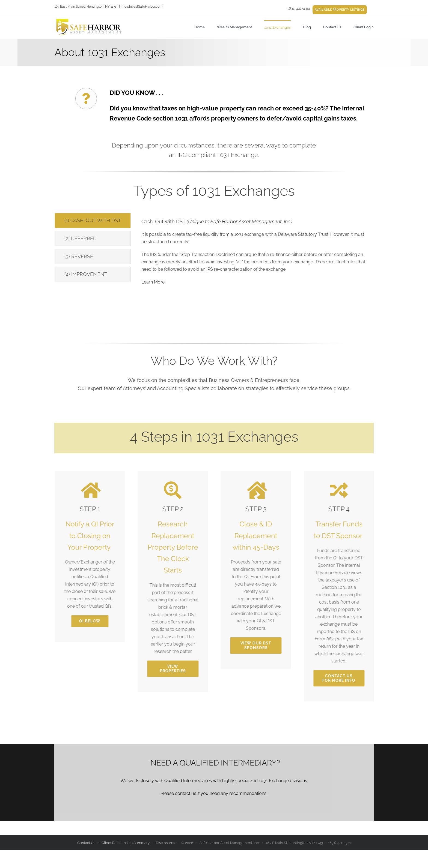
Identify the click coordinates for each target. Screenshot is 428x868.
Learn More (153, 282)
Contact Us (87, 843)
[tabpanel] (256, 252)
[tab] (93, 221)
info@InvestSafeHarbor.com (142, 7)
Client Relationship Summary (126, 843)
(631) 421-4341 (299, 8)
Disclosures (166, 843)
